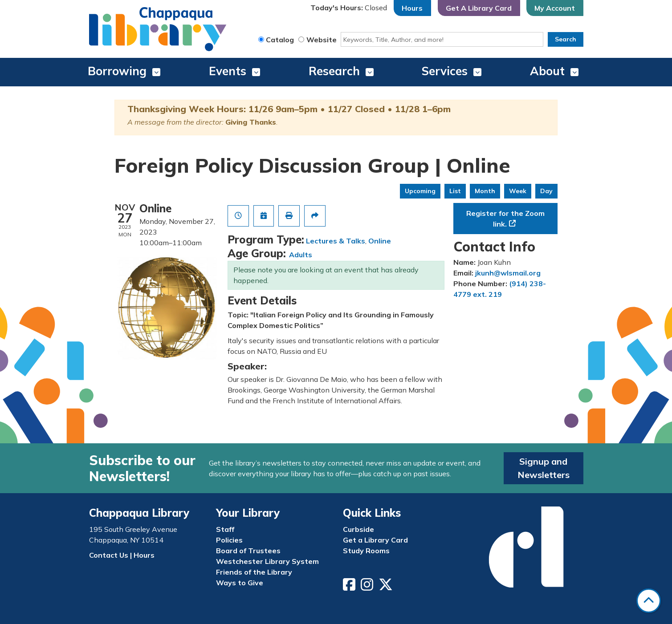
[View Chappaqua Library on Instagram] (368, 587)
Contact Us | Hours (122, 555)
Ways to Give (240, 583)
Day (546, 191)
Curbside (358, 529)
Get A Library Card (479, 8)
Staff (225, 529)
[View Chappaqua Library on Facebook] (350, 587)
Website (322, 40)
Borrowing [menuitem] (117, 71)
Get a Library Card (375, 540)
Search (566, 39)
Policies (229, 540)
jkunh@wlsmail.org (508, 273)
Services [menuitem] (445, 71)
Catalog (280, 40)
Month (485, 191)
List (455, 191)
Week (518, 191)
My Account (555, 8)
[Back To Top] (649, 601)
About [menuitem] (547, 71)
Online (380, 241)
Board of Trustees (248, 551)
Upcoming (420, 191)
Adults (301, 255)
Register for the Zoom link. (505, 219)
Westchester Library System (267, 561)
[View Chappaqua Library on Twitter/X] (387, 587)
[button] (349, 8)
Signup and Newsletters (544, 468)
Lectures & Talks (336, 241)
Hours (412, 8)
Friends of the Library (254, 572)
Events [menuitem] (228, 71)
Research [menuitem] (334, 71)
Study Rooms (366, 551)
